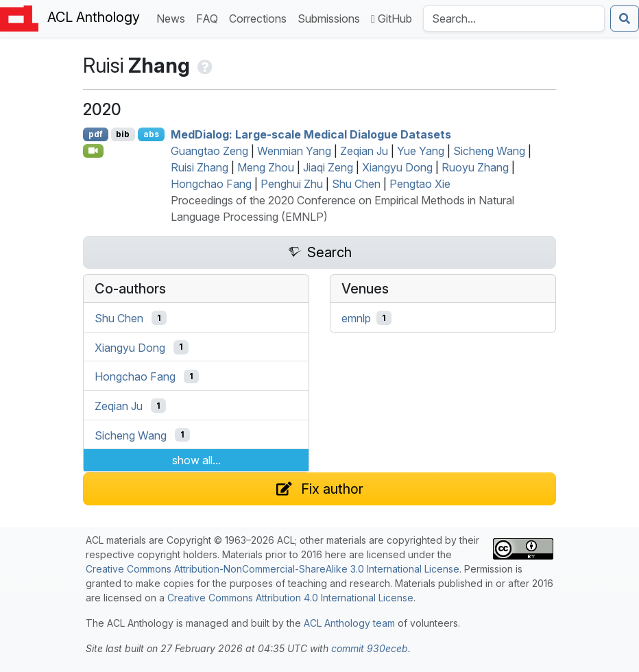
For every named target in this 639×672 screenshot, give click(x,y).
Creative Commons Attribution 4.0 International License (290, 598)
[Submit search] (625, 19)
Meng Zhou (266, 167)
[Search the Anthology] (514, 19)
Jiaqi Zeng (328, 167)
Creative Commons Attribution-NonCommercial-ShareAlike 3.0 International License (273, 569)
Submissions (331, 17)
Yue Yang (421, 151)
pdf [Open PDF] (96, 134)
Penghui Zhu (292, 184)
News (173, 17)
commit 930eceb (370, 648)
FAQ (210, 17)
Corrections (261, 17)
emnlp (356, 318)
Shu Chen (356, 184)
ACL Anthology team (349, 623)
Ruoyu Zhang (475, 167)
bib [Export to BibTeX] (123, 134)
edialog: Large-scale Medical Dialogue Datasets (311, 134)
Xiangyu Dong (397, 167)
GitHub (391, 19)
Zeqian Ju (364, 151)
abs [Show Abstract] (151, 134)
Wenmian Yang (294, 151)
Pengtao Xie (420, 184)
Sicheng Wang (489, 151)
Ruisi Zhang (200, 167)
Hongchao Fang (211, 184)
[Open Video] (93, 151)
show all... (196, 460)
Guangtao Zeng (209, 151)
